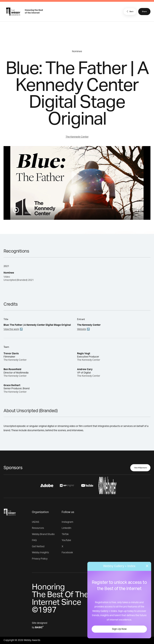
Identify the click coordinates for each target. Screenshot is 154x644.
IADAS (36, 522)
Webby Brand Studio (43, 534)
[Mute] (128, 209)
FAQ (34, 540)
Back (130, 11)
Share (144, 12)
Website (82, 329)
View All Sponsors (140, 468)
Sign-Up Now (119, 629)
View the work (11, 329)
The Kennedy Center (77, 137)
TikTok (65, 534)
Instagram (67, 522)
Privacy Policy (40, 559)
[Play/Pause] (16, 210)
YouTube (66, 540)
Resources (38, 528)
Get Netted (38, 547)
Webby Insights (40, 553)
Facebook (67, 553)
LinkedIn (66, 528)
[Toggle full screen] (139, 209)
